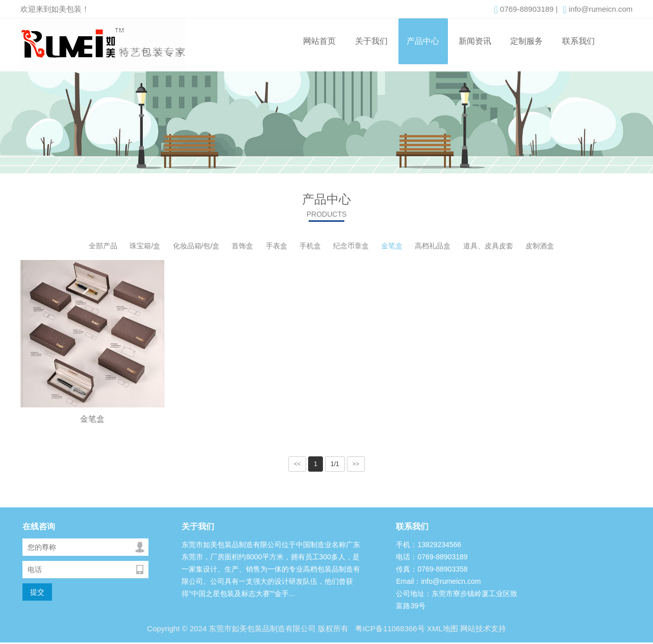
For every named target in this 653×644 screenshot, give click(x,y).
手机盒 (310, 246)
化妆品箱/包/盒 (196, 246)
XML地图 (443, 628)
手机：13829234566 (429, 545)
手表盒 (277, 246)
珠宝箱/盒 (145, 246)
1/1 (335, 464)
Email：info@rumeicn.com (438, 581)
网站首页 (319, 41)
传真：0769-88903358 (432, 569)
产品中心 (423, 41)
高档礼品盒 (433, 246)
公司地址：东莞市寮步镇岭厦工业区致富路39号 (457, 600)
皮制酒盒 (540, 246)
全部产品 (103, 246)
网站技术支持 (483, 628)
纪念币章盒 (351, 246)
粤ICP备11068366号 (389, 628)
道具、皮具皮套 (488, 246)
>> (356, 464)
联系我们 (579, 41)
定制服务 (526, 41)
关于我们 (371, 41)
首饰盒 (242, 246)
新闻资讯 (475, 41)
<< (297, 464)
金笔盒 (392, 246)
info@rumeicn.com (598, 10)
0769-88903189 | (526, 10)
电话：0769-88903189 (432, 557)
